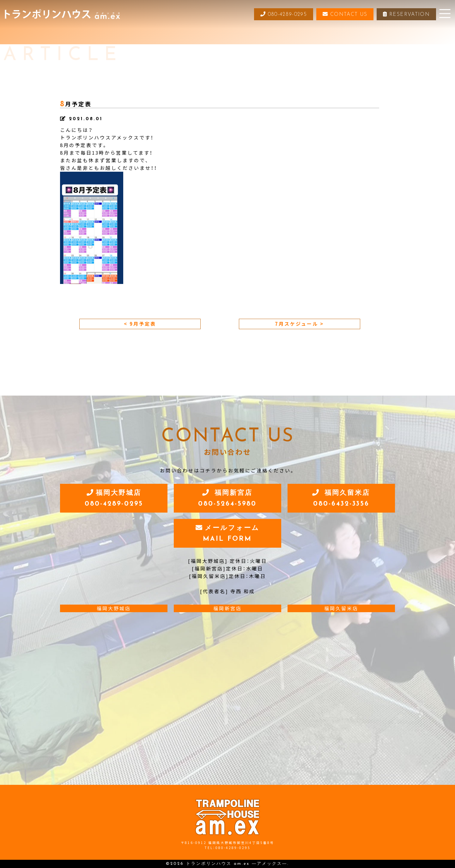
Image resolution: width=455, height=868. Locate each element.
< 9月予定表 (140, 324)
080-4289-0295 (282, 14)
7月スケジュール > (299, 324)
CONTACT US (344, 14)
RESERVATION (406, 14)
